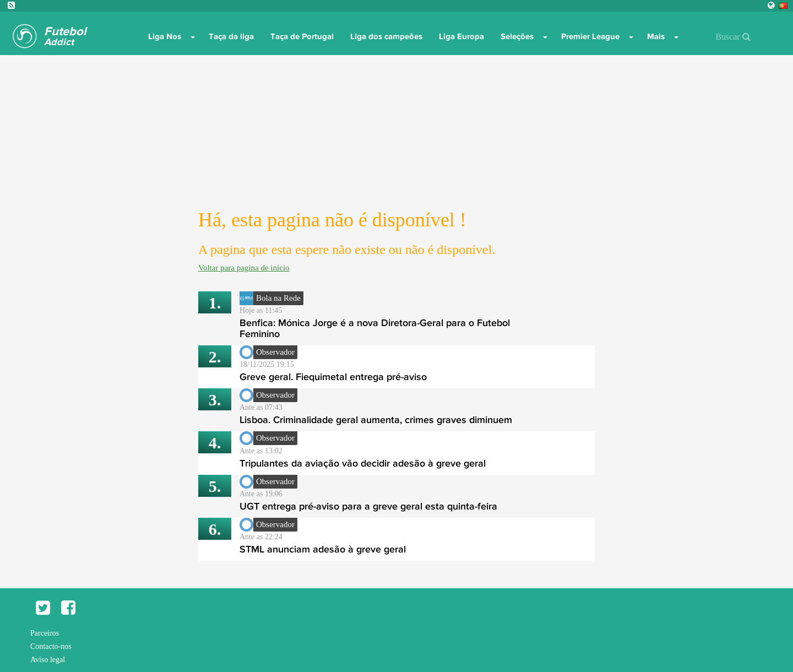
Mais (656, 36)
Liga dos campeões (386, 36)
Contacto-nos (51, 646)
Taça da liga (231, 36)
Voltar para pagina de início (244, 268)
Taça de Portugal (302, 36)
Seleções (517, 36)
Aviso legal (48, 660)
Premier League (590, 36)
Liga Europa (461, 36)
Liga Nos (165, 36)
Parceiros (45, 633)
